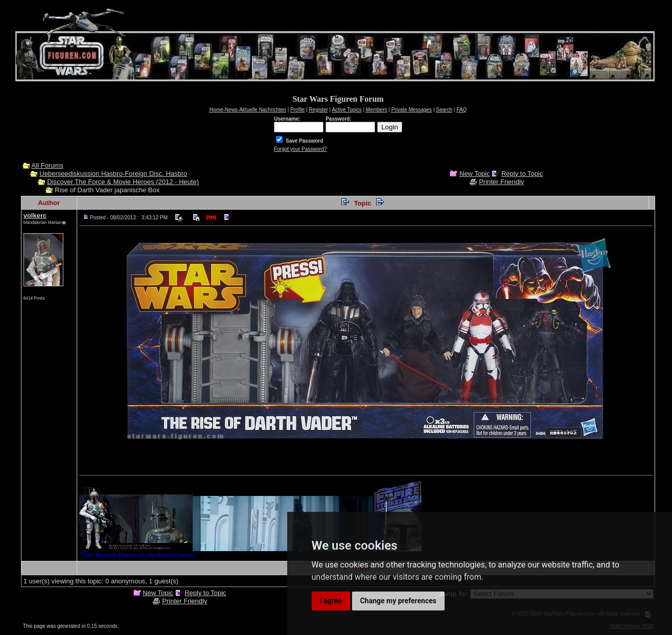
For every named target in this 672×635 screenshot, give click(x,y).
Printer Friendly (501, 182)
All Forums (48, 165)
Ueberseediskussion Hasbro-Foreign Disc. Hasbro (113, 174)
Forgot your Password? (300, 149)
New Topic (475, 174)
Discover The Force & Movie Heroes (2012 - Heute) (123, 182)
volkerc (35, 216)
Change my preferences (398, 601)
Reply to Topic (522, 174)
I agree (331, 601)
